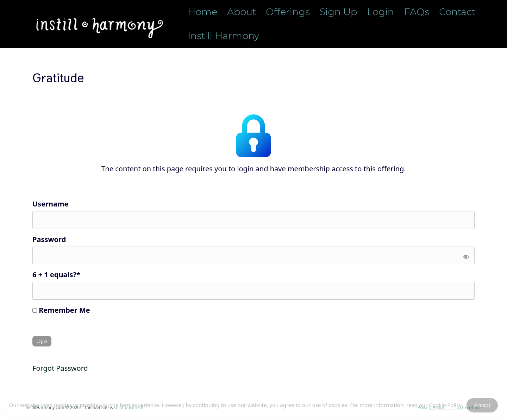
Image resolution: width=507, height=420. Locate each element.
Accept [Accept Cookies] (482, 406)
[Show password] (465, 256)
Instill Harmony (223, 36)
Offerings (288, 12)
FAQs (417, 12)
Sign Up (338, 12)
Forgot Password (60, 368)
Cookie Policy (445, 406)
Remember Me (61, 310)
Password (49, 239)
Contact (457, 12)
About (242, 12)
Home (202, 12)
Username (50, 204)
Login (380, 12)
